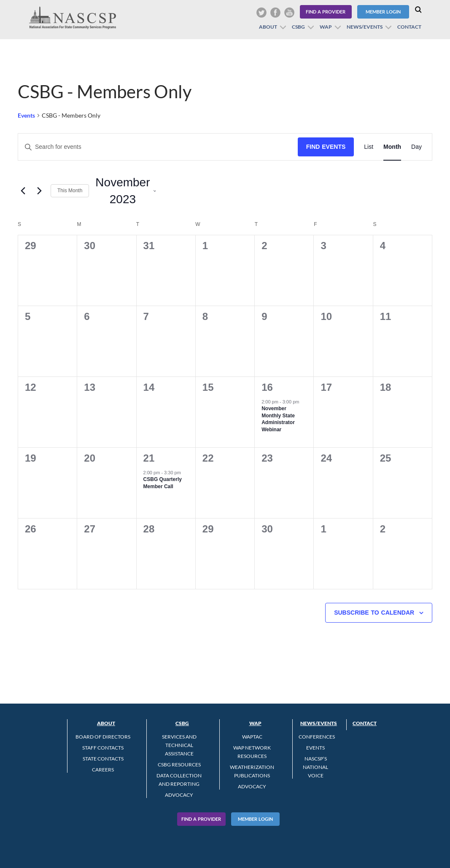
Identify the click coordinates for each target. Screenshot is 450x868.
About (268, 27)
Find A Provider (201, 819)
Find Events (326, 147)
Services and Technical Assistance (179, 745)
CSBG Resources (179, 765)
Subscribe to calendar (374, 613)
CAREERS (103, 770)
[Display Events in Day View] (416, 147)
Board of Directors (103, 737)
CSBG (298, 27)
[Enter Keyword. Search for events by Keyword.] (158, 147)
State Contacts (103, 759)
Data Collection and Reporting (179, 780)
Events (26, 115)
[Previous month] (23, 191)
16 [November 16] (267, 387)
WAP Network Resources (252, 752)
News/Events (365, 27)
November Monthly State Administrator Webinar (278, 419)
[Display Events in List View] (369, 147)
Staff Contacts (103, 748)
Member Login (383, 12)
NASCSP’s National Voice (315, 767)
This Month (70, 191)
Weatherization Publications (252, 771)
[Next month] (39, 191)
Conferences (317, 737)
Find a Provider (326, 12)
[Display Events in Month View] (392, 147)
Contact (409, 27)
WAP (326, 27)
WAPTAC (252, 737)
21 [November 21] (149, 458)
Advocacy (179, 795)
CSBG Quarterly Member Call (163, 483)
